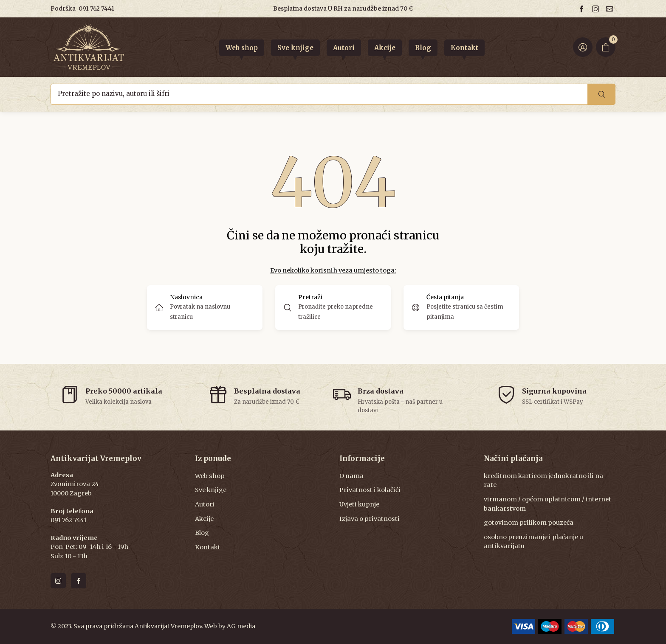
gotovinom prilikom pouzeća (529, 523)
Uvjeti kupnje (359, 504)
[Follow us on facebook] (583, 9)
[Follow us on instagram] (597, 9)
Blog (202, 533)
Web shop (210, 476)
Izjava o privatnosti (370, 519)
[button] (333, 308)
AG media (241, 626)
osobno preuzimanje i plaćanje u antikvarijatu (533, 542)
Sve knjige (211, 490)
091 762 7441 (96, 8)
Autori (205, 504)
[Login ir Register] (583, 47)
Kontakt (208, 547)
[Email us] (611, 9)
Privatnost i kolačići (370, 490)
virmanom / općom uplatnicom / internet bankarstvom (547, 504)
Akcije (204, 519)
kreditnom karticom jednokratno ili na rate (543, 481)
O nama (351, 476)
